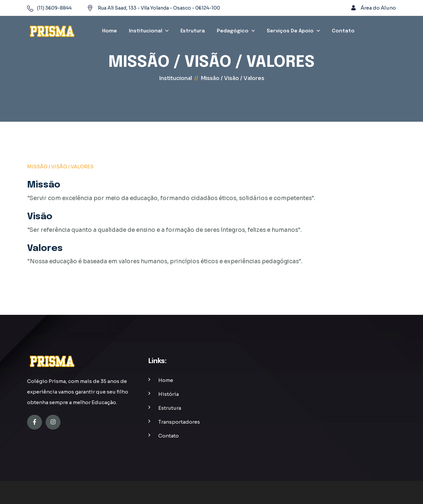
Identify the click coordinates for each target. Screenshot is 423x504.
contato (169, 436)
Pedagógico (233, 31)
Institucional (146, 31)
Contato (343, 31)
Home (110, 31)
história (169, 394)
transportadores (179, 422)
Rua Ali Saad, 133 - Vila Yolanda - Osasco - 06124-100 (159, 8)
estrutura (170, 408)
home (166, 380)
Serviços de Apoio (290, 31)
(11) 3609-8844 (54, 8)
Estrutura (193, 31)
